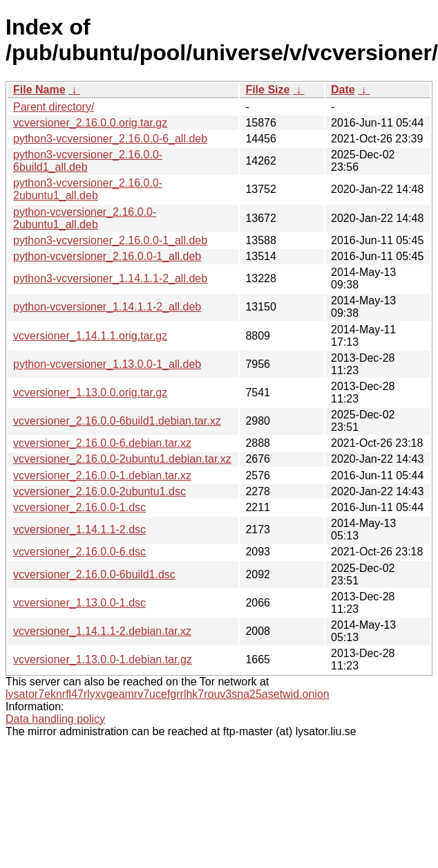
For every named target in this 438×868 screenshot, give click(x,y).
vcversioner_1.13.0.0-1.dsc (79, 603)
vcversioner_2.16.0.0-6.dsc (79, 552)
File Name (39, 90)
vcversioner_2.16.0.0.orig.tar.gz (90, 123)
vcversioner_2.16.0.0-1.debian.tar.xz (102, 475)
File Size (267, 90)
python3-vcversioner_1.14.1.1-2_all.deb (110, 278)
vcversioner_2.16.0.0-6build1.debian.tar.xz (117, 421)
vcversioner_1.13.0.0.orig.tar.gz (90, 393)
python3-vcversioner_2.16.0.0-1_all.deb (110, 240)
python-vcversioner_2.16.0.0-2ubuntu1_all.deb (85, 218)
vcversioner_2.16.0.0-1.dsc (79, 507)
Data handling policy (55, 719)
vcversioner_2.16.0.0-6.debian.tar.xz (102, 443)
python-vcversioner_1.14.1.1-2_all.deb (107, 307)
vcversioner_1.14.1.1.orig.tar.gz (90, 336)
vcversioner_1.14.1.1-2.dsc (79, 529)
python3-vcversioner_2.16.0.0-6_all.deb (110, 139)
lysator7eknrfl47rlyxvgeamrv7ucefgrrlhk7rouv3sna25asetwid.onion (168, 694)
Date (343, 90)
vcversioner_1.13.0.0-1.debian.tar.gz (103, 659)
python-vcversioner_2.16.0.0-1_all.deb (107, 256)
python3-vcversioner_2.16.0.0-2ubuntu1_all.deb (88, 189)
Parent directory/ (54, 107)
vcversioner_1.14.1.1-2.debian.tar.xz (102, 631)
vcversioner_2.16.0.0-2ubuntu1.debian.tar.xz (122, 459)
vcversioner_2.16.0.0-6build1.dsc (94, 574)
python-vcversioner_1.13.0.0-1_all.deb (107, 364)
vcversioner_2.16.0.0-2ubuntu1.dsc (99, 491)
